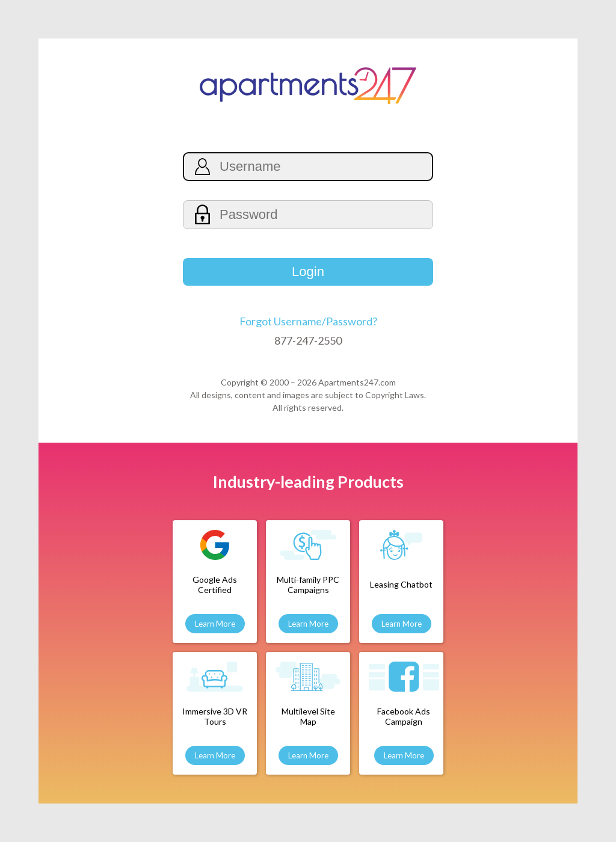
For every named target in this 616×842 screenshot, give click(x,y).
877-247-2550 (308, 340)
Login (308, 272)
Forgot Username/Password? (308, 321)
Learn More (215, 624)
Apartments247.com (357, 382)
